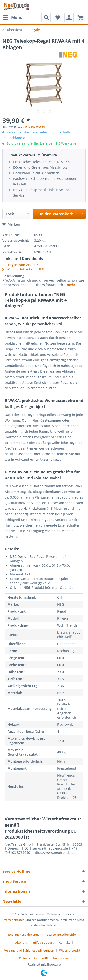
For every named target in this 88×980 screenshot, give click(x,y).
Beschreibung (13, 276)
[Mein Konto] (69, 17)
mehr (71, 285)
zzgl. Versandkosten (31, 127)
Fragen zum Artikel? (20, 265)
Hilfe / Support (43, 942)
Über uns (21, 942)
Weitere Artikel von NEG (23, 269)
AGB (45, 958)
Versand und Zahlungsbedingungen (29, 950)
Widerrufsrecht (70, 950)
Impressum (61, 958)
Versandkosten (14, 920)
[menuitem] (12, 17)
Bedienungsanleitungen (25, 935)
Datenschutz (28, 958)
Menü (13, 17)
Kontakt (64, 942)
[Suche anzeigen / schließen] (46, 17)
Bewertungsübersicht (61, 935)
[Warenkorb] (80, 17)
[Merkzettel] (57, 17)
